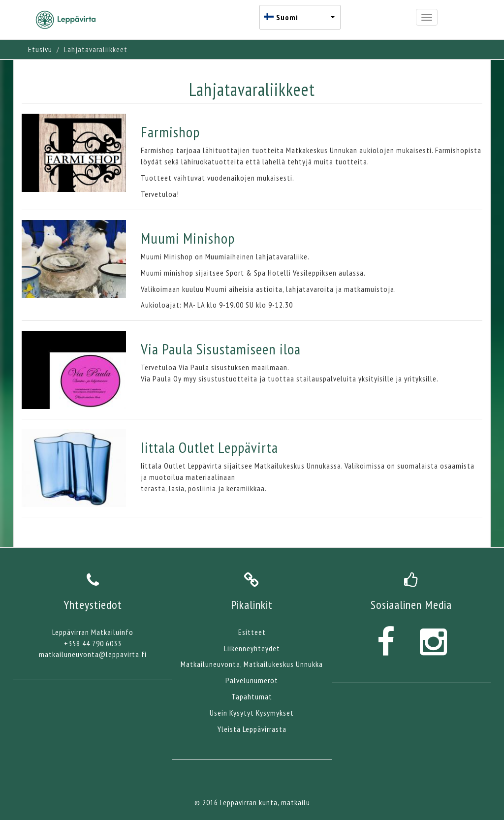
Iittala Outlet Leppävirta (209, 447)
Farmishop (170, 132)
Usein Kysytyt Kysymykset (252, 713)
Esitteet (252, 632)
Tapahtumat (252, 696)
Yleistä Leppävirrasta (252, 729)
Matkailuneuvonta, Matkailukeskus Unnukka (252, 664)
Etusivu (40, 49)
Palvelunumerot (252, 680)
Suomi (287, 17)
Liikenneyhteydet (252, 648)
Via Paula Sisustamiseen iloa (221, 349)
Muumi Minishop (188, 238)
